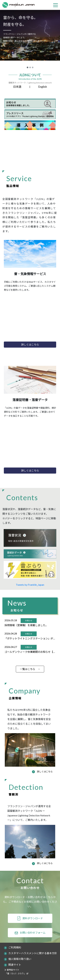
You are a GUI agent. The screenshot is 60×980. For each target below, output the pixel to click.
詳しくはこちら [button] (30, 344)
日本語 (17, 87)
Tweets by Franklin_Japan (30, 585)
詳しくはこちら (45, 772)
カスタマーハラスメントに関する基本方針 (33, 953)
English (43, 87)
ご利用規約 (15, 947)
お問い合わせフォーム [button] (33, 933)
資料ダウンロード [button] (33, 918)
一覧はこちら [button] (28, 669)
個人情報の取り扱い (20, 959)
